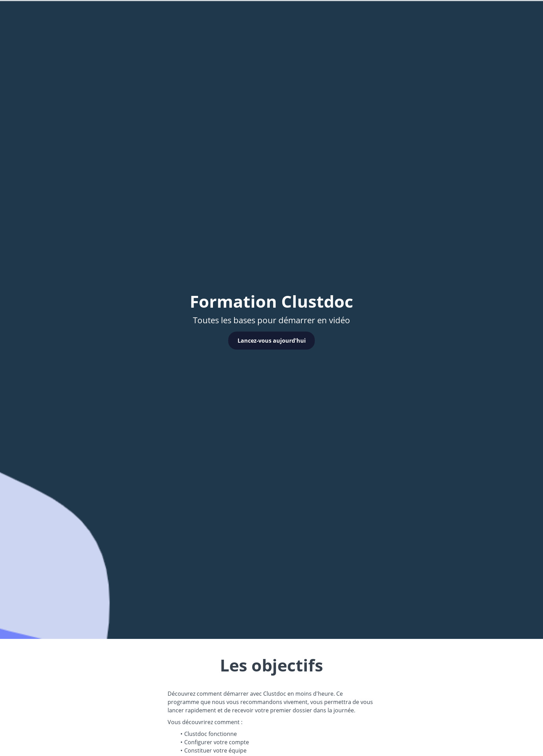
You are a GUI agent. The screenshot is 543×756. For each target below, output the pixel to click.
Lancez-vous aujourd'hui (272, 341)
